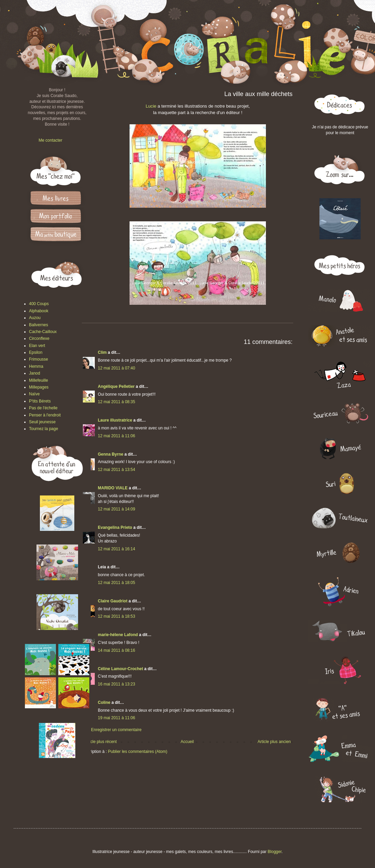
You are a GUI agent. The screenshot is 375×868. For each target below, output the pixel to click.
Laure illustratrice (115, 420)
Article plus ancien (274, 742)
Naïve (34, 394)
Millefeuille (39, 380)
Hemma (36, 366)
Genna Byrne (111, 454)
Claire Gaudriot (113, 601)
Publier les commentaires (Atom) (138, 752)
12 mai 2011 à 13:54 (116, 470)
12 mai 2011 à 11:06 (116, 436)
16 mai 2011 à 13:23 (116, 684)
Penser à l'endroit (45, 415)
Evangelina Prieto (115, 527)
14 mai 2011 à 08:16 (116, 650)
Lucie (152, 106)
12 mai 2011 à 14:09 (116, 509)
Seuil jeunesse (42, 422)
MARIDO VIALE (113, 488)
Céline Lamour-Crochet (121, 669)
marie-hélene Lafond (118, 635)
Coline (104, 703)
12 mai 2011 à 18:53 (116, 616)
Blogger (275, 852)
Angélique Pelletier (116, 386)
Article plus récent (100, 742)
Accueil (187, 742)
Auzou (35, 318)
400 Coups (39, 304)
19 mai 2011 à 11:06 (116, 718)
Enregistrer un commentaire (116, 730)
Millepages (39, 387)
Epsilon (36, 352)
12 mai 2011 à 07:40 (116, 368)
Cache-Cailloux (43, 332)
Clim (102, 352)
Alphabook (39, 311)
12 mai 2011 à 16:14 (116, 549)
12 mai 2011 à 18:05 (116, 583)
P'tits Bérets (40, 401)
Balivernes (39, 325)
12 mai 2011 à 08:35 (116, 402)
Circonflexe (39, 338)
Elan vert (37, 346)
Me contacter (50, 140)
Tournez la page (43, 429)
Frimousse (39, 359)
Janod (35, 373)
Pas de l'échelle (43, 408)
